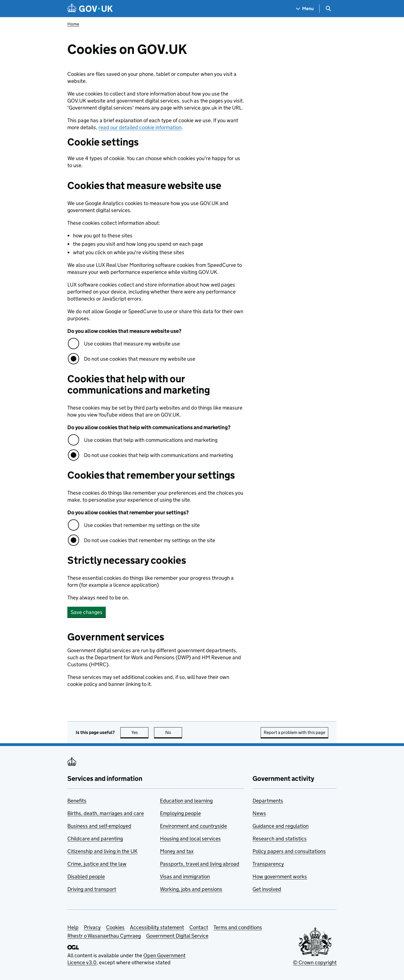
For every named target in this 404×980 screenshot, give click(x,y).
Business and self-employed (99, 826)
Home (73, 24)
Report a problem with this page (294, 732)
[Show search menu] (328, 9)
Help (73, 927)
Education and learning (186, 801)
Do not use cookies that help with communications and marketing (158, 455)
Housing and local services (190, 839)
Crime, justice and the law (97, 864)
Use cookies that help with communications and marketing (151, 440)
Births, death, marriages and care (106, 813)
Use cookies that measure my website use (132, 344)
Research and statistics (280, 839)
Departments (268, 801)
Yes (140, 732)
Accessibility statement (157, 927)
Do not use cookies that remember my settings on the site (150, 540)
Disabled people (86, 876)
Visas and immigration (185, 876)
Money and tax (177, 851)
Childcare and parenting (95, 839)
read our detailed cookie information (140, 127)
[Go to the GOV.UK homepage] (90, 9)
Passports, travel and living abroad (200, 864)
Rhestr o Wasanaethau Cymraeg (104, 936)
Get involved (267, 889)
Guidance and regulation (281, 826)
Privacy (92, 927)
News (259, 813)
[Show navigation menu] (305, 9)
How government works (280, 876)
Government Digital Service (177, 936)
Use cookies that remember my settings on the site (142, 525)
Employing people (180, 813)
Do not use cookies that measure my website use (140, 359)
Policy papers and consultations (289, 851)
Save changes (87, 612)
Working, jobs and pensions (191, 889)
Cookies (115, 927)
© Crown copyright (315, 962)
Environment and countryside (193, 826)
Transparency (268, 864)
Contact (199, 927)
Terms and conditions (238, 927)
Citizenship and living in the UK (102, 851)
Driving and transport (92, 889)
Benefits (77, 801)
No (174, 732)
